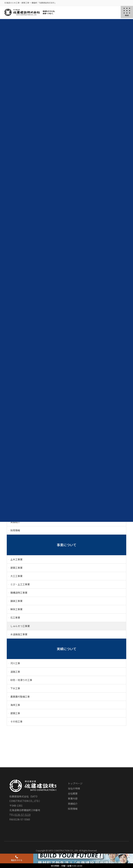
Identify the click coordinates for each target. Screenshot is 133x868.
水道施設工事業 (19, 634)
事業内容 (73, 798)
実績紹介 (73, 804)
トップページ (75, 783)
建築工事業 (16, 568)
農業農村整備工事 (20, 697)
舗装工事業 (16, 601)
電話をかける (17, 858)
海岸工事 (15, 705)
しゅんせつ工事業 (20, 626)
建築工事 (15, 713)
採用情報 (15, 530)
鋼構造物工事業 (19, 593)
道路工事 (15, 672)
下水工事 (15, 688)
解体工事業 (16, 609)
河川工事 (15, 663)
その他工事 (16, 721)
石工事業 (15, 617)
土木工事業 (16, 559)
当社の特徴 (74, 788)
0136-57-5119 (23, 815)
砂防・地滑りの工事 (21, 680)
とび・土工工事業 (20, 584)
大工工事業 (16, 576)
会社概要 (73, 793)
